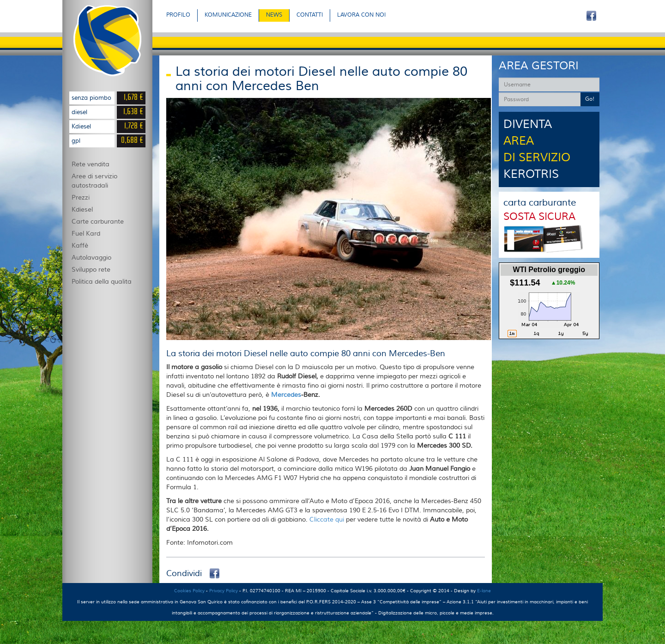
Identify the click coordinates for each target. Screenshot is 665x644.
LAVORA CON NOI (361, 15)
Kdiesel (82, 210)
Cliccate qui (328, 520)
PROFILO (178, 15)
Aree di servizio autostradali (94, 181)
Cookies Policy (189, 591)
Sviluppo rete (91, 270)
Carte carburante (98, 222)
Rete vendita (91, 164)
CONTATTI (310, 15)
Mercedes (286, 395)
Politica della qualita (102, 282)
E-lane (484, 591)
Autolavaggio (91, 258)
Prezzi (81, 198)
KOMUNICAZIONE (228, 15)
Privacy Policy (224, 591)
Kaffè (80, 246)
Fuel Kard (86, 234)
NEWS (274, 15)
